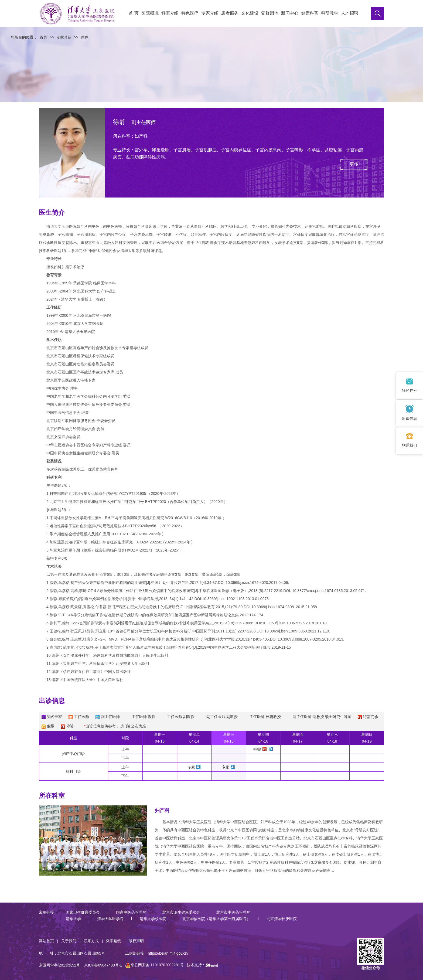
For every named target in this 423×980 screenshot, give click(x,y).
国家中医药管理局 (131, 912)
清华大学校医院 (153, 919)
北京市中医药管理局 (233, 912)
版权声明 (136, 941)
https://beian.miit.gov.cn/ (168, 953)
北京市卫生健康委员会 (181, 912)
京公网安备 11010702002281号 (154, 965)
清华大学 (73, 919)
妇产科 (162, 811)
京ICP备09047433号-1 (103, 965)
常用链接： (48, 912)
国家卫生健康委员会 (83, 912)
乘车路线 (114, 941)
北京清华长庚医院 (282, 919)
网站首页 (46, 941)
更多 (354, 164)
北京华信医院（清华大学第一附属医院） (216, 919)
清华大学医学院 (110, 919)
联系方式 (91, 941)
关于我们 (69, 941)
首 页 (134, 13)
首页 (43, 37)
